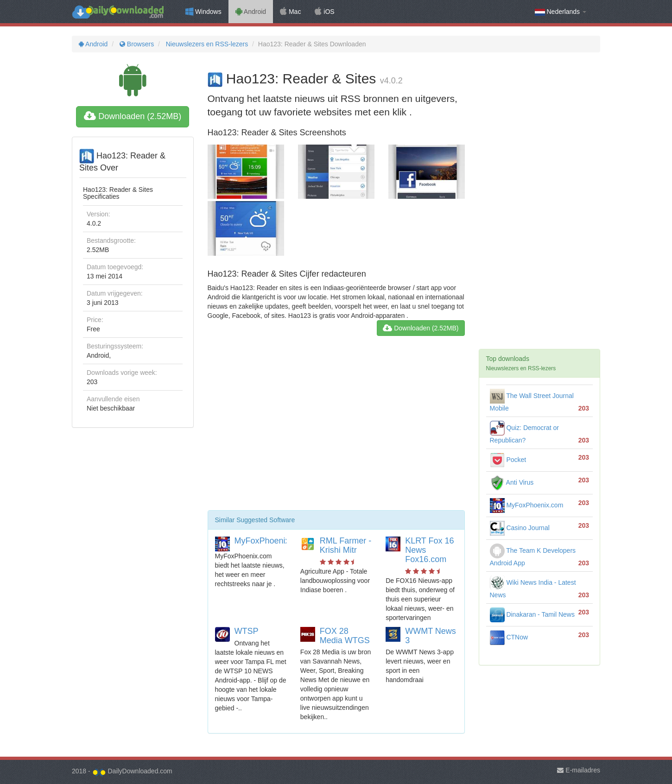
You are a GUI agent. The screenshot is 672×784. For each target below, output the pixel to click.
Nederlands (561, 12)
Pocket (508, 460)
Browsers (136, 44)
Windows (203, 12)
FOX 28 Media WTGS (345, 636)
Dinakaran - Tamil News (532, 614)
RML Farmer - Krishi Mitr (346, 545)
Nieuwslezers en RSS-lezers (206, 44)
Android (251, 12)
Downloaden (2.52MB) (133, 116)
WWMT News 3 (431, 636)
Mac (290, 12)
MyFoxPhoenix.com (271, 541)
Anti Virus (512, 482)
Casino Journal (520, 528)
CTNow (509, 637)
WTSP (247, 631)
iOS (324, 12)
